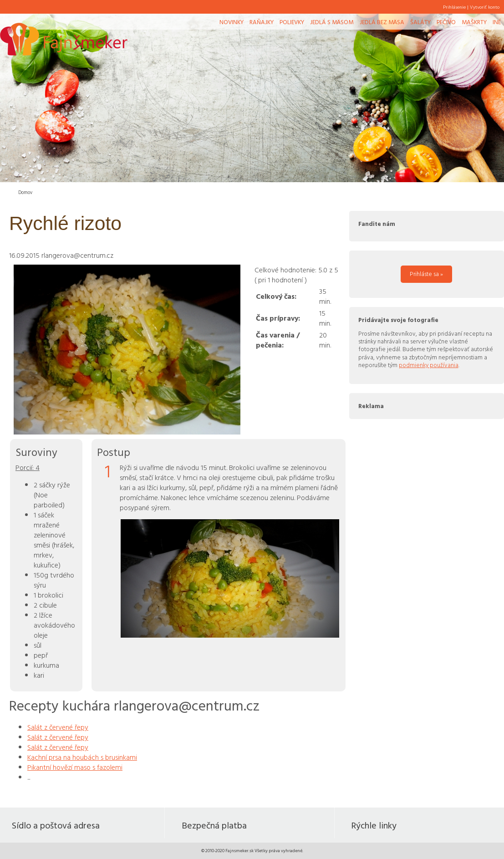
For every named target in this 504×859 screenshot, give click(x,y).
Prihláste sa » (426, 274)
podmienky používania (429, 365)
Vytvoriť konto (485, 7)
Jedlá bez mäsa (382, 22)
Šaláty (420, 22)
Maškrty (474, 22)
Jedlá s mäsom (332, 22)
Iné (497, 22)
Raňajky (262, 22)
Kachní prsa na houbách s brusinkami (82, 757)
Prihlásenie (454, 7)
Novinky (232, 22)
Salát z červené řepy (58, 727)
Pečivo (446, 22)
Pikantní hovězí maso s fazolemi (75, 767)
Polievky (292, 22)
